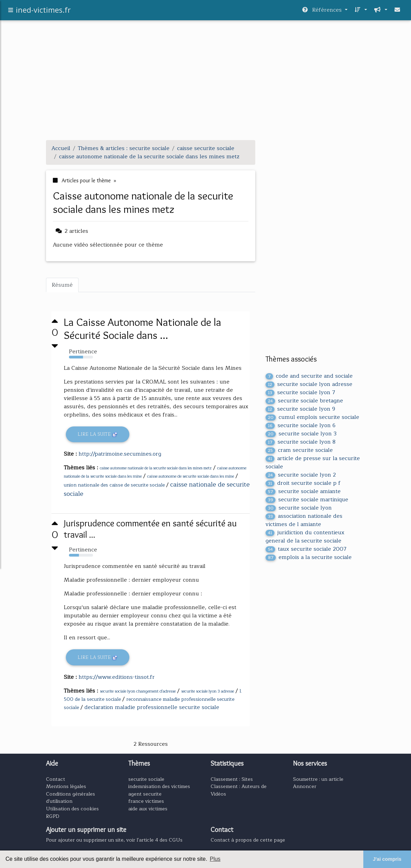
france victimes (146, 801)
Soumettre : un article (318, 779)
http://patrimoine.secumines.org (120, 454)
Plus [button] (215, 859)
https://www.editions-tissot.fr (117, 677)
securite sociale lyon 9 (300, 409)
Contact (56, 779)
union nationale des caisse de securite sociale (114, 485)
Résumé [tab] (62, 285)
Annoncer (305, 786)
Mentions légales (66, 786)
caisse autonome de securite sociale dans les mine (191, 476)
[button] (360, 12)
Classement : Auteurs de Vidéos (239, 790)
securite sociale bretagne (304, 401)
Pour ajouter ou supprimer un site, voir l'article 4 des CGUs (114, 840)
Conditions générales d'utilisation (71, 798)
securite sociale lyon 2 (301, 475)
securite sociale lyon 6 (301, 425)
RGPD (53, 816)
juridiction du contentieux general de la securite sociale (305, 537)
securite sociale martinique (307, 500)
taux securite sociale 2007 (306, 549)
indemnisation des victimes (159, 786)
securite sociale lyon (299, 508)
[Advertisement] (205, 87)
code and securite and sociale (309, 376)
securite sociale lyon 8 (301, 442)
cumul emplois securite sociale (312, 417)
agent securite (145, 794)
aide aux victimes (148, 809)
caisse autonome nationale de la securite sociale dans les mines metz (156, 468)
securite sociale (146, 779)
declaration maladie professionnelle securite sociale (152, 707)
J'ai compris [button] (387, 859)
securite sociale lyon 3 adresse (208, 691)
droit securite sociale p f (303, 483)
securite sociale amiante (303, 491)
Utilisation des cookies (72, 809)
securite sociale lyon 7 (300, 392)
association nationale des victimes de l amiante (304, 520)
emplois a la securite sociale (309, 557)
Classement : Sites (232, 779)
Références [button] (323, 12)
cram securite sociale (299, 450)
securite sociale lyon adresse (309, 384)
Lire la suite (98, 434)
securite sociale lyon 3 (301, 434)
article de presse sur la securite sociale (313, 462)
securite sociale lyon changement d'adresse (138, 691)
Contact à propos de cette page (248, 840)
